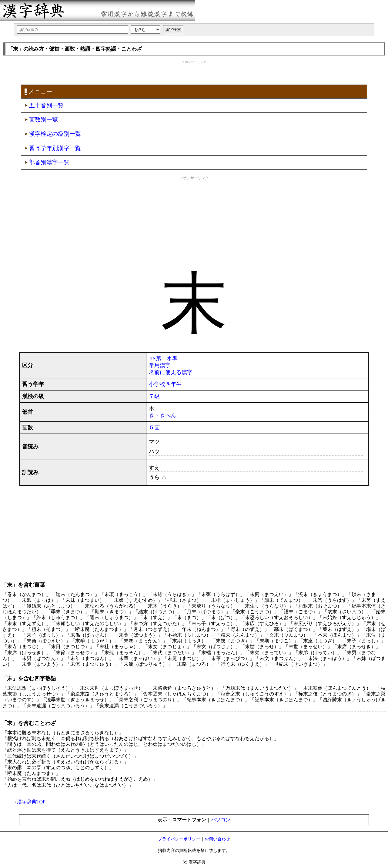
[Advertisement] (194, 72)
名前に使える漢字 (171, 372)
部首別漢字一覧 (49, 162)
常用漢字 (160, 365)
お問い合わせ (217, 839)
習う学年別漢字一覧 (55, 148)
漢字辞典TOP (31, 802)
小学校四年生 (165, 384)
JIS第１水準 (163, 358)
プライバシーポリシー (179, 839)
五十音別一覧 (46, 105)
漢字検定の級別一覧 (55, 134)
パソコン (221, 820)
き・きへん (162, 415)
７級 (154, 396)
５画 (154, 427)
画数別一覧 (43, 120)
